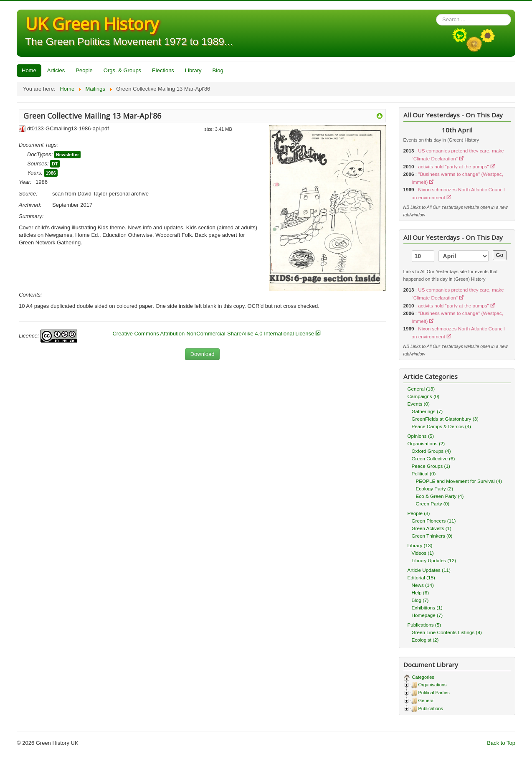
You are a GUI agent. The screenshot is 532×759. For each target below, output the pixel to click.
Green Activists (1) (432, 528)
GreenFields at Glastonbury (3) (445, 419)
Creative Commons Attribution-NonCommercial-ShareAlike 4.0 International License (213, 334)
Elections (163, 70)
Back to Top (501, 743)
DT (55, 164)
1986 (51, 173)
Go (500, 255)
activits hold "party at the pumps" (453, 166)
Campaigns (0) (424, 396)
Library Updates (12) (434, 560)
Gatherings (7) (427, 411)
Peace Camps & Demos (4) (441, 426)
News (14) (423, 585)
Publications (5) (424, 625)
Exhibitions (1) (427, 608)
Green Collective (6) (433, 458)
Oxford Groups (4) (431, 451)
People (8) (419, 513)
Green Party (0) (433, 504)
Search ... (436, 14)
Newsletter (68, 155)
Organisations (433, 685)
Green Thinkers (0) (432, 536)
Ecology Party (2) (435, 489)
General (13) (421, 389)
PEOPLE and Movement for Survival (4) (459, 481)
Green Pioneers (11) (434, 521)
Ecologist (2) (425, 640)
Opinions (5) (421, 436)
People (84, 70)
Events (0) (419, 404)
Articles (56, 70)
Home (29, 70)
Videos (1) (423, 553)
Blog (218, 70)
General (427, 701)
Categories (423, 677)
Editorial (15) (421, 577)
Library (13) (420, 545)
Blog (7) (420, 600)
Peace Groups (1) (431, 466)
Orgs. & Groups (122, 70)
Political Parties (434, 693)
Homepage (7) (427, 615)
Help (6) (421, 593)
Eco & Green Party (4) (440, 496)
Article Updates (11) (429, 570)
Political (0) (424, 473)
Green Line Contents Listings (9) (447, 632)
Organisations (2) (426, 443)
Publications (431, 708)
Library (193, 70)
